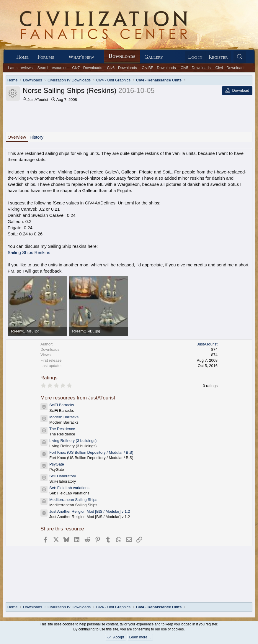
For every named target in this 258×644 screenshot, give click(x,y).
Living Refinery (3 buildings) (73, 441)
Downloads (122, 56)
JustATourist (38, 100)
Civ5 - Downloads (196, 68)
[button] (59, 57)
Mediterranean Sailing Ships (73, 500)
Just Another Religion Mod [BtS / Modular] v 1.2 (90, 511)
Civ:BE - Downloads (159, 68)
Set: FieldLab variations (69, 488)
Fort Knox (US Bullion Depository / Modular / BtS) (91, 452)
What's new (81, 57)
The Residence (62, 429)
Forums (46, 57)
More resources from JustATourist (78, 398)
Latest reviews (20, 68)
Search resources (52, 68)
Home (22, 57)
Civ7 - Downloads (87, 68)
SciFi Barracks (62, 405)
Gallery (154, 57)
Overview (17, 137)
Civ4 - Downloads (231, 68)
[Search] (240, 57)
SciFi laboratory (63, 476)
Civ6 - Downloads (122, 68)
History (36, 137)
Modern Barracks (64, 417)
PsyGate (57, 464)
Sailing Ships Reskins (29, 252)
